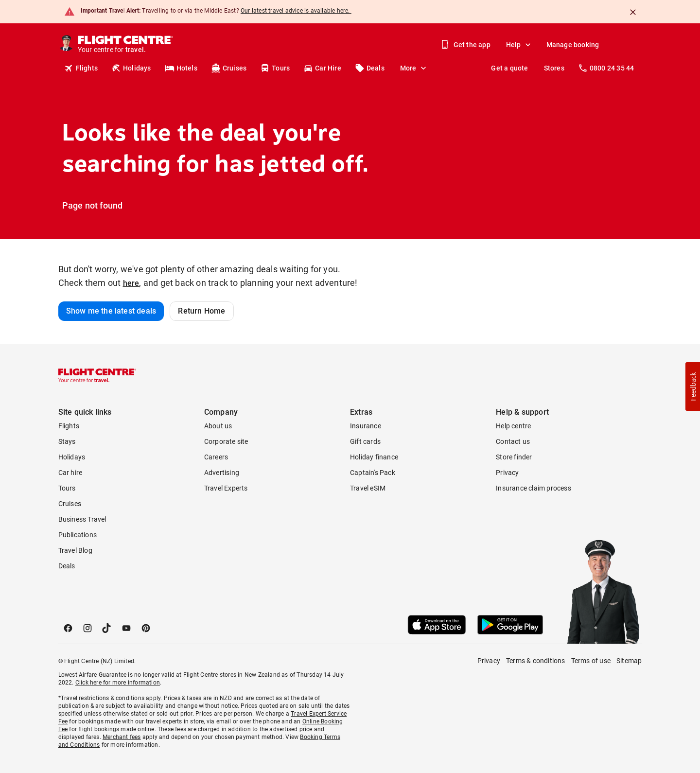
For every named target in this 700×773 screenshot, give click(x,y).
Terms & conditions (536, 661)
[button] (693, 386)
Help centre (513, 426)
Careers (216, 457)
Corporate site (226, 441)
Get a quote (509, 68)
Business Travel (82, 519)
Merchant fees (122, 737)
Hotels (181, 68)
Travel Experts (226, 488)
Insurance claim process (534, 488)
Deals (370, 68)
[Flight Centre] (125, 45)
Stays (67, 441)
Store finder (514, 457)
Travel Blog (75, 550)
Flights (81, 68)
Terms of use (591, 661)
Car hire (70, 473)
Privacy (507, 473)
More (414, 68)
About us (218, 426)
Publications (78, 535)
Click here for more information (118, 683)
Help (519, 45)
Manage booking (573, 45)
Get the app (466, 45)
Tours (275, 68)
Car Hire (322, 68)
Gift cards (365, 441)
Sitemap (629, 661)
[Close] (633, 12)
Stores (554, 68)
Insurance (366, 426)
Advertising (222, 473)
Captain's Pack (373, 473)
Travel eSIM (368, 488)
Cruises (229, 68)
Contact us (513, 441)
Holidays (131, 68)
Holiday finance (374, 457)
